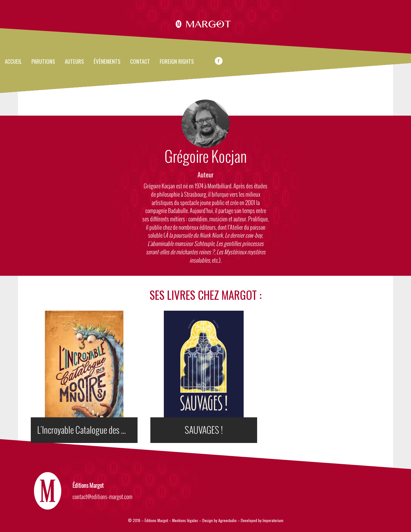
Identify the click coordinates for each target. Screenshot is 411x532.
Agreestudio (228, 520)
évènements (107, 62)
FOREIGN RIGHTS (177, 62)
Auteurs (74, 62)
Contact (140, 62)
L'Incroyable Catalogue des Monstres (87, 430)
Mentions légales (185, 520)
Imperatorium (273, 520)
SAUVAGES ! (204, 430)
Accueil (13, 62)
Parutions (43, 62)
